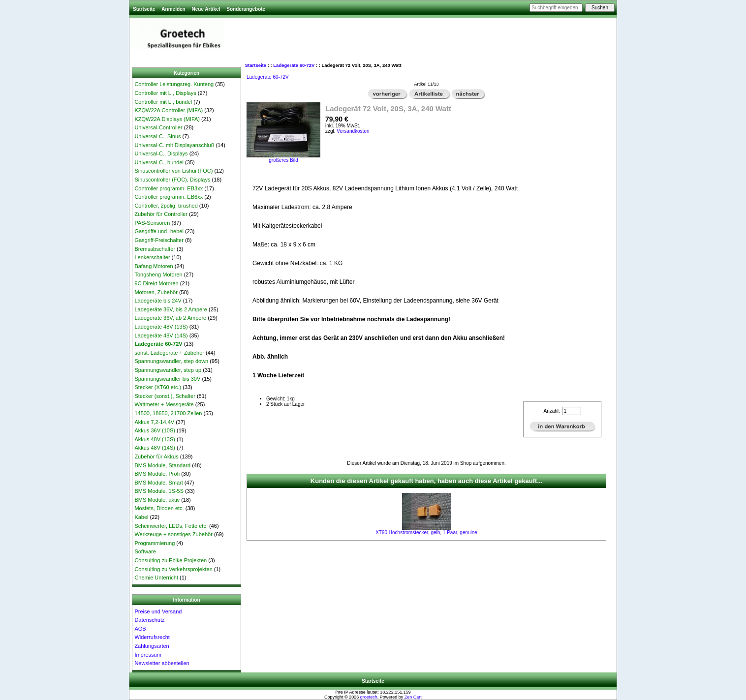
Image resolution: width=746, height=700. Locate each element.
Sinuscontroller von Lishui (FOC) (173, 171)
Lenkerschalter (152, 257)
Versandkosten (353, 131)
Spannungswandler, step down (171, 361)
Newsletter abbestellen (162, 663)
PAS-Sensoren (152, 223)
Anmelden (173, 9)
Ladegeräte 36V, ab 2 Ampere (170, 318)
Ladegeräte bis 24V (158, 301)
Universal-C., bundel (159, 162)
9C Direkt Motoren (156, 283)
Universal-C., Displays (161, 153)
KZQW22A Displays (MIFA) (167, 119)
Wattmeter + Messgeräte (164, 404)
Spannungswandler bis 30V (167, 379)
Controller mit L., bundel (163, 102)
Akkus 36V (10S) (155, 430)
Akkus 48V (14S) (155, 448)
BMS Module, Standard (162, 465)
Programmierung (155, 543)
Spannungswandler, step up (168, 370)
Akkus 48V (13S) (155, 439)
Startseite (144, 9)
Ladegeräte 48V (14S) (161, 335)
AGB (140, 629)
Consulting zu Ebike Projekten (171, 560)
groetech (369, 697)
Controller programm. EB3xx (169, 188)
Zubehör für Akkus (156, 457)
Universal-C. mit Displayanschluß (174, 145)
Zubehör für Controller (161, 214)
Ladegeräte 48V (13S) (161, 327)
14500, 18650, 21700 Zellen (168, 413)
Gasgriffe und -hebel (159, 231)
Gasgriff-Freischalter (159, 240)
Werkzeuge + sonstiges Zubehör (173, 534)
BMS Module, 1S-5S (159, 491)
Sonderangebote (246, 9)
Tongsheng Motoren (158, 274)
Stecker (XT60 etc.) (158, 387)
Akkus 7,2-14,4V (154, 422)
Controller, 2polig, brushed (166, 206)
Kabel (141, 517)
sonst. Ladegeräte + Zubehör (169, 353)
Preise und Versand (158, 611)
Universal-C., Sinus (157, 136)
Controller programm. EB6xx (169, 197)
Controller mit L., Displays (165, 93)
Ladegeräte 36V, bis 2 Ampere (171, 309)
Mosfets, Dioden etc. (159, 508)
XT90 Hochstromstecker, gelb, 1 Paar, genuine (426, 533)
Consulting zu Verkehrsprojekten (173, 569)
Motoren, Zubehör (156, 292)
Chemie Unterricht (156, 578)
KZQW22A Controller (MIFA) (169, 110)
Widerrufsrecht (152, 637)
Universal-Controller (158, 127)
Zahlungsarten (152, 646)
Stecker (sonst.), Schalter (165, 396)
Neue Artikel (206, 9)
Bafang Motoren (154, 266)
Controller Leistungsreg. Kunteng (174, 84)
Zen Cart (413, 697)
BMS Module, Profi (157, 474)
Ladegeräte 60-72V (294, 65)
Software (145, 551)
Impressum (148, 655)
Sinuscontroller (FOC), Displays (172, 180)
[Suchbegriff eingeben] (556, 8)
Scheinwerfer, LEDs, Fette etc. (171, 526)
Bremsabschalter (155, 249)
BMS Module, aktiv (157, 500)
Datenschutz (149, 620)
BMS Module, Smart (158, 483)
